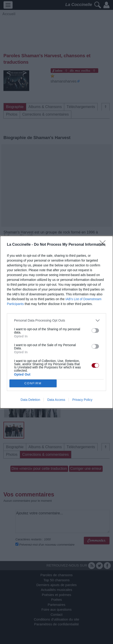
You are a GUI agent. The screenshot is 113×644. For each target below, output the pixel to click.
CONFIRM (33, 383)
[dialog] (56, 322)
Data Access (56, 400)
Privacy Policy (82, 400)
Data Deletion (30, 400)
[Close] (104, 245)
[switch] (95, 331)
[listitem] (56, 321)
